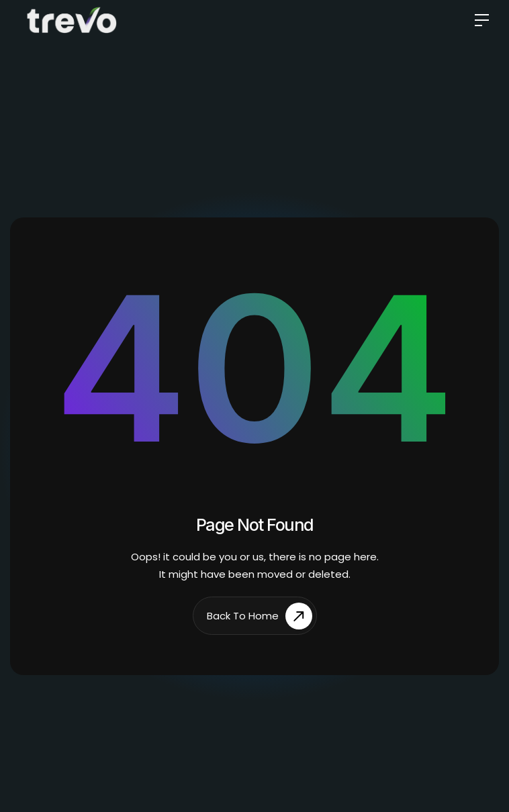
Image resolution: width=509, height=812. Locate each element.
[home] (72, 20)
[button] (477, 20)
